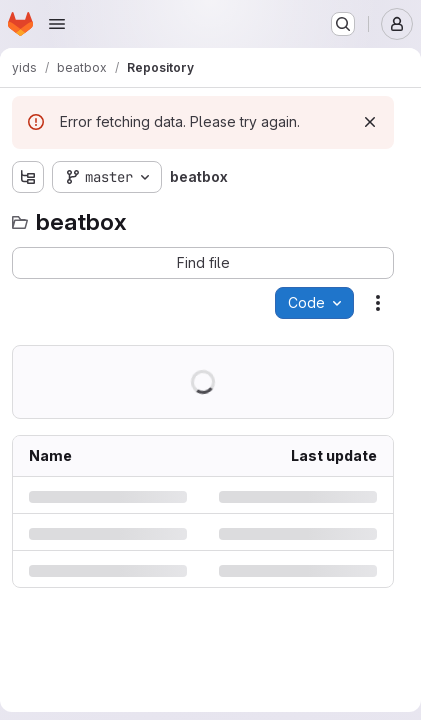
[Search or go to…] (343, 24)
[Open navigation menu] (57, 24)
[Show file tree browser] (28, 177)
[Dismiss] (370, 122)
